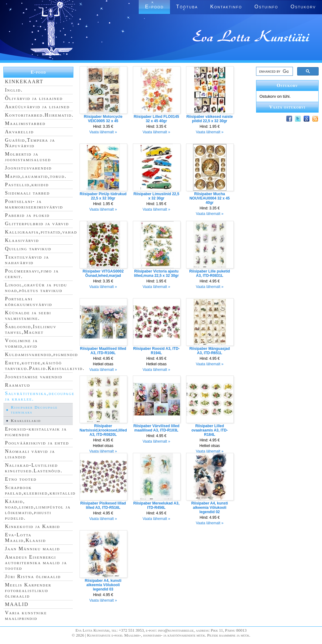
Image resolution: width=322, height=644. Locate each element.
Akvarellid (19, 132)
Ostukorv (303, 7)
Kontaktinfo (226, 7)
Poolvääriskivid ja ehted (37, 443)
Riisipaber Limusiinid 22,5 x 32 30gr (156, 196)
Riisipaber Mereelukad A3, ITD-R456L (157, 505)
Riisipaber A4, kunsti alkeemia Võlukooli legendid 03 (103, 585)
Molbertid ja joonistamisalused (28, 157)
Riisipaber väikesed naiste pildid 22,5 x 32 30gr (210, 119)
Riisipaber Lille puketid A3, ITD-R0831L (209, 273)
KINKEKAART (24, 82)
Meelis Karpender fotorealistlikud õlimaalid (28, 590)
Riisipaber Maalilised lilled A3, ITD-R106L (103, 351)
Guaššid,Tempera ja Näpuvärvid (30, 143)
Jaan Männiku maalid (33, 549)
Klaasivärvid (22, 240)
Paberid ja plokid (27, 215)
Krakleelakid (26, 421)
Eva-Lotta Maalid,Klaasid (25, 537)
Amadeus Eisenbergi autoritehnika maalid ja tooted (36, 562)
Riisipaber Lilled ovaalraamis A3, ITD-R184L (210, 430)
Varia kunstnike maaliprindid (26, 615)
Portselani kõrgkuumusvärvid (29, 301)
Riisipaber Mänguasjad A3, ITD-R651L (210, 351)
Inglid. (14, 90)
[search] (274, 71)
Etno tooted (21, 479)
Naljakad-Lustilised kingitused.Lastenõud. (34, 468)
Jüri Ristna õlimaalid (33, 576)
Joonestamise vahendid (34, 377)
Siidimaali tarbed (27, 193)
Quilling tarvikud (28, 249)
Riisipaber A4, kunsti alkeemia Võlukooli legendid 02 (210, 508)
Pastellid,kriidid (27, 185)
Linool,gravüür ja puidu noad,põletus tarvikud (36, 288)
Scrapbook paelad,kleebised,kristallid (40, 490)
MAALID (17, 604)
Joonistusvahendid (28, 168)
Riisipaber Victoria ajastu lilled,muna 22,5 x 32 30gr (157, 273)
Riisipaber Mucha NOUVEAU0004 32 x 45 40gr (210, 198)
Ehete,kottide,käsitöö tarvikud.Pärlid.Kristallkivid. (45, 365)
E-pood (154, 7)
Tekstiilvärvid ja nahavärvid (27, 260)
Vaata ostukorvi (287, 107)
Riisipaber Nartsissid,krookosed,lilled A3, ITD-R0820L (103, 430)
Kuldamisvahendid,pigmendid (41, 354)
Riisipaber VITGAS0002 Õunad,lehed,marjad (103, 273)
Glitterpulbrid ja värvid (37, 223)
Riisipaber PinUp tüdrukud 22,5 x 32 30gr (103, 196)
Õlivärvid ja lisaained (34, 98)
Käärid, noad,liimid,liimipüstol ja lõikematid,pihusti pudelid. (38, 510)
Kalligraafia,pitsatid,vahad (41, 232)
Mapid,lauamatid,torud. (36, 176)
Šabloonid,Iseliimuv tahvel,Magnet (31, 329)
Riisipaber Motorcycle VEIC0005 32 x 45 (103, 119)
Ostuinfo (266, 7)
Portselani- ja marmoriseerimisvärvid (34, 204)
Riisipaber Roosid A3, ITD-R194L (156, 351)
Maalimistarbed (25, 123)
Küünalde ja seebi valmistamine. (28, 315)
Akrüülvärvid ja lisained (37, 107)
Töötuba (187, 7)
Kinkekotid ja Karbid (33, 526)
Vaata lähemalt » (103, 132)
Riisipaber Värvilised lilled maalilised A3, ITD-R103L (157, 428)
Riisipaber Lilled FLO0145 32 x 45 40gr (157, 119)
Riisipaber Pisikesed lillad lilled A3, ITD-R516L (103, 505)
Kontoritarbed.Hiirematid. (39, 115)
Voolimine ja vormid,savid (21, 343)
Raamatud (18, 385)
